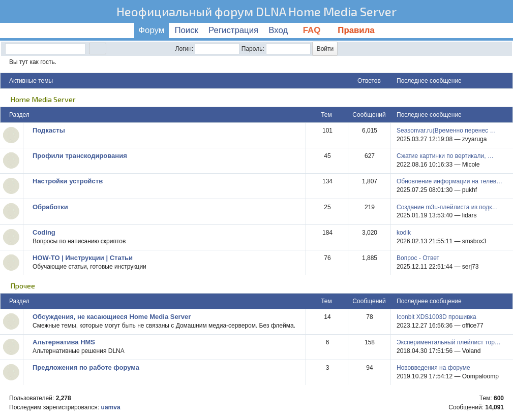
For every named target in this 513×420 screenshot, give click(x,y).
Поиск (186, 30)
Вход (278, 30)
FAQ (313, 30)
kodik (404, 233)
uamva (111, 407)
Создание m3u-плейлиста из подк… (447, 207)
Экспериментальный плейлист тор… (449, 342)
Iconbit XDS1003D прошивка (436, 317)
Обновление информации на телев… (449, 181)
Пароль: (253, 49)
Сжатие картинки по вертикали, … (445, 156)
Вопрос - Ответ (418, 258)
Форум (151, 30)
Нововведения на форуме (433, 368)
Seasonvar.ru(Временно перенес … (446, 131)
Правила (356, 30)
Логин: (185, 49)
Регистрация (233, 30)
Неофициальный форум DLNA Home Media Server (256, 11)
